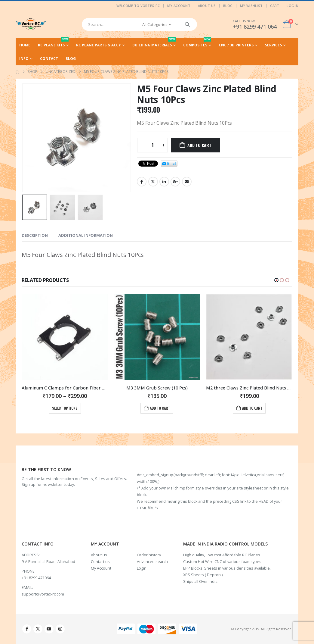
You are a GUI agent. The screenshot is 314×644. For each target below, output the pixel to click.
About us (99, 555)
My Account (179, 6)
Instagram (60, 629)
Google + (175, 182)
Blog (228, 6)
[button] (276, 280)
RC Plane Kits (53, 43)
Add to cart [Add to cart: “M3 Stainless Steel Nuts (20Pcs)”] (68, 408)
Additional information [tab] (86, 235)
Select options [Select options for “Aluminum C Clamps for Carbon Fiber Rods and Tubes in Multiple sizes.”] (157, 408)
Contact (49, 59)
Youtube (49, 629)
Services (273, 45)
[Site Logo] (31, 24)
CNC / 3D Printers (236, 45)
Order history (149, 555)
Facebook (142, 182)
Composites (197, 43)
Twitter (153, 182)
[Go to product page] (65, 337)
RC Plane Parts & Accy (99, 45)
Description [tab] (35, 235)
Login (142, 568)
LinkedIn (164, 182)
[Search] (187, 24)
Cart (275, 6)
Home (25, 45)
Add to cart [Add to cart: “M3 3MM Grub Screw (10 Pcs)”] (252, 408)
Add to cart (199, 145)
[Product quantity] (152, 145)
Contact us (100, 562)
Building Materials (154, 43)
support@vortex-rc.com (43, 594)
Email (187, 182)
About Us (207, 6)
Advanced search (152, 562)
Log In (292, 6)
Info (24, 59)
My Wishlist (251, 6)
